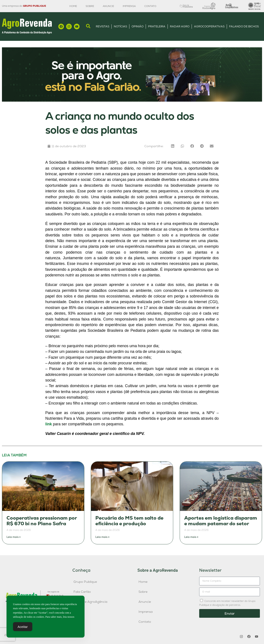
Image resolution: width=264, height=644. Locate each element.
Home (73, 6)
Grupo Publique (85, 582)
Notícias (120, 26)
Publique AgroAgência (90, 602)
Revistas (103, 26)
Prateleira (157, 26)
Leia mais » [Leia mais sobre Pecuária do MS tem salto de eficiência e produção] (102, 537)
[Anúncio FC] (132, 100)
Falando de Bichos (244, 26)
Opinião (138, 26)
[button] (173, 146)
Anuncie (108, 6)
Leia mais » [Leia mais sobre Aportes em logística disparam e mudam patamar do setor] (191, 537)
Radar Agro (180, 26)
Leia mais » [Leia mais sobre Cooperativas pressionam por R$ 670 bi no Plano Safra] (14, 537)
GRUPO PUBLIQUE (34, 6)
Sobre (90, 6)
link (49, 424)
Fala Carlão (82, 592)
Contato (150, 6)
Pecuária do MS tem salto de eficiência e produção (129, 521)
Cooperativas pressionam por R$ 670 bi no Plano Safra (42, 521)
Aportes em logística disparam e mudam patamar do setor (221, 521)
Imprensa (129, 6)
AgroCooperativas (209, 26)
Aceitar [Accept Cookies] (23, 629)
